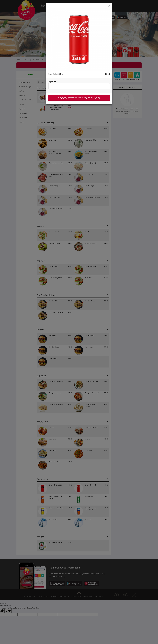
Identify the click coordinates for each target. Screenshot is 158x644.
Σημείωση (52, 82)
